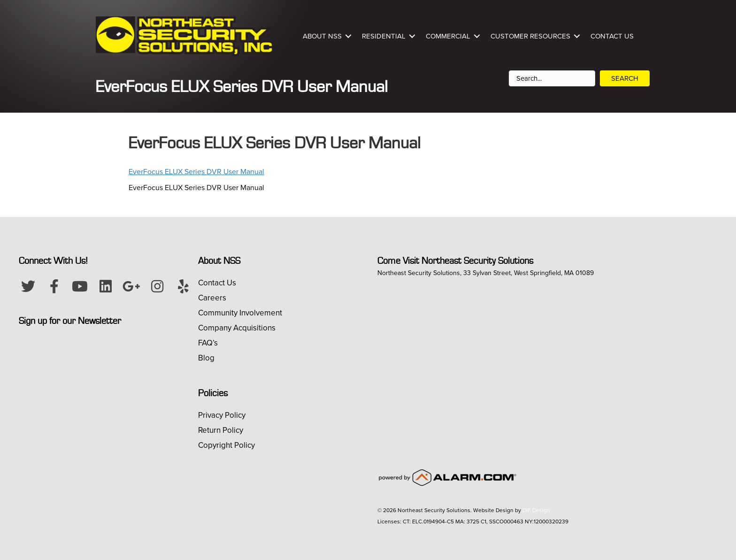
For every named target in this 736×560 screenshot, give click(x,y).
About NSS (322, 36)
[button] (28, 286)
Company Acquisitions (237, 328)
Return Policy (221, 430)
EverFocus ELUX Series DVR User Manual (196, 172)
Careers (212, 298)
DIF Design (536, 510)
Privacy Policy (222, 415)
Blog (206, 358)
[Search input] (552, 78)
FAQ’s (208, 343)
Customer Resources (530, 36)
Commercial (448, 36)
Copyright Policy (226, 445)
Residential (384, 36)
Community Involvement (240, 313)
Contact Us (612, 36)
